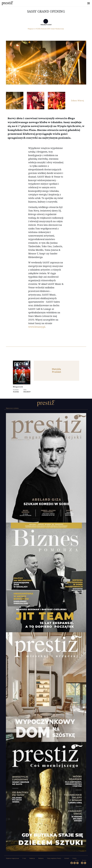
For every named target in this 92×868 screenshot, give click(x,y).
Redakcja (32, 858)
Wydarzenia (60, 29)
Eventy (74, 858)
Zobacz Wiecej (77, 101)
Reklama (41, 858)
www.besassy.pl (37, 327)
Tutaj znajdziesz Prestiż (54, 858)
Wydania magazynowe (12, 858)
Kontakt (67, 858)
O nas (24, 858)
